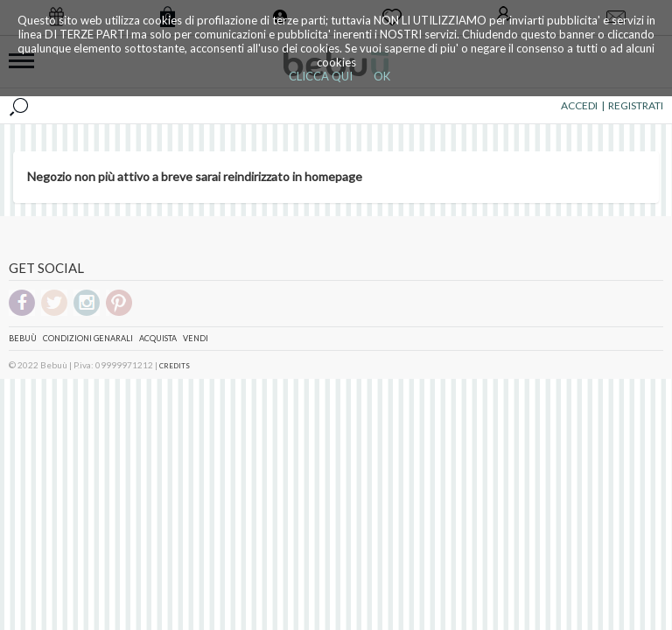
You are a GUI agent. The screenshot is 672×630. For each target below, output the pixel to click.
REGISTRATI (636, 105)
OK (382, 76)
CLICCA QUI (321, 76)
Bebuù (23, 338)
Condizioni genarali (88, 338)
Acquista (158, 338)
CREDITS (175, 366)
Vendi (196, 338)
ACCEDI (579, 105)
